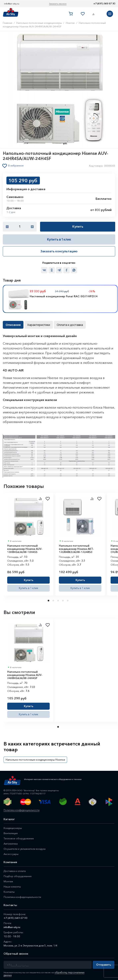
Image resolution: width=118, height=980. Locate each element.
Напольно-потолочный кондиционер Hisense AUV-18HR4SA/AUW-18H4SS (25, 548)
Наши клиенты (13, 885)
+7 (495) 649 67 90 (104, 4)
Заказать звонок (58, 4)
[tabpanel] (28, 543)
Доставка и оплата (15, 869)
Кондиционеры (13, 826)
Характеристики (37, 324)
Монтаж (8, 880)
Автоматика (11, 842)
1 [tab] (49, 600)
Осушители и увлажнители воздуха (25, 847)
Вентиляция (11, 831)
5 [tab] (68, 600)
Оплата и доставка (66, 324)
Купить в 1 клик (59, 239)
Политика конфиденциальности (21, 808)
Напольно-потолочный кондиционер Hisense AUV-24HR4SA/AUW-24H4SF (25, 674)
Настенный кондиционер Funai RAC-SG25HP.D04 (64, 296)
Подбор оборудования (18, 874)
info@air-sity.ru (12, 4)
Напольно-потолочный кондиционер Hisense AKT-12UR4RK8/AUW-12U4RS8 (76, 548)
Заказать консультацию (59, 251)
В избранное (17, 166)
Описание (13, 324)
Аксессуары (11, 852)
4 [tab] (63, 600)
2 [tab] (54, 600)
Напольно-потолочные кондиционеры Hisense (33, 758)
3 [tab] (58, 600)
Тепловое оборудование (19, 837)
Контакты (9, 890)
